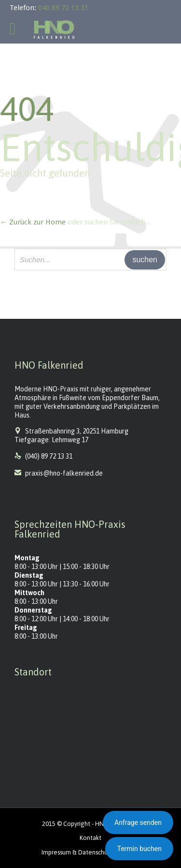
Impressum (56, 852)
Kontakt (90, 838)
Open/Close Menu (18, 30)
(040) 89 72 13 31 (49, 456)
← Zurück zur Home (33, 222)
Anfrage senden (138, 823)
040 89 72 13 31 (63, 8)
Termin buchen (139, 849)
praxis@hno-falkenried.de (59, 473)
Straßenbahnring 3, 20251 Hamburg (77, 431)
